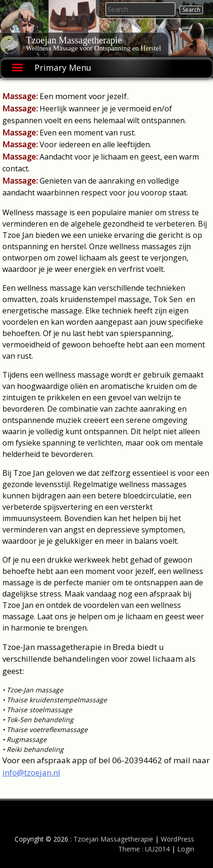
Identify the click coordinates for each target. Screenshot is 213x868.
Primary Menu (63, 67)
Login (186, 849)
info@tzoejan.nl (31, 772)
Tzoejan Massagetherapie (74, 40)
